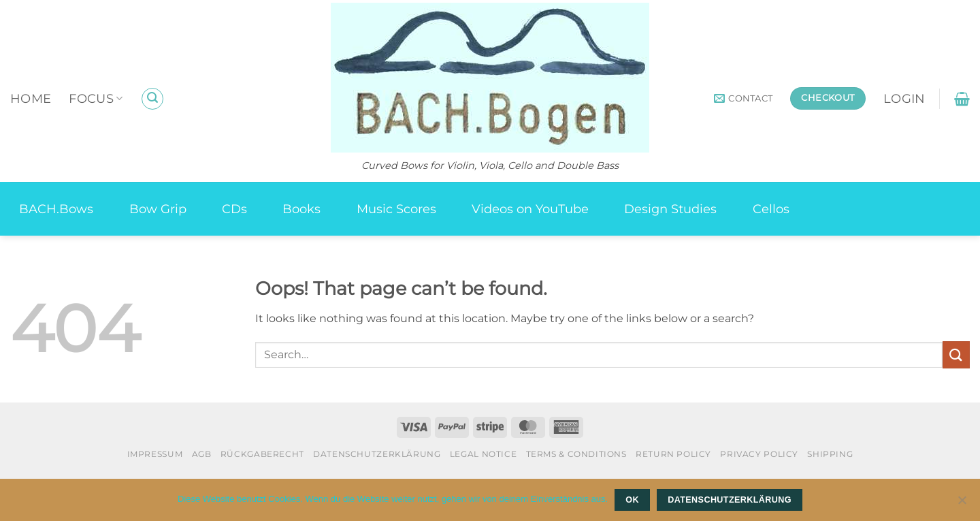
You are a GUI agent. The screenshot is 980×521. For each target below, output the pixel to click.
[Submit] (956, 354)
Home (31, 98)
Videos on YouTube (530, 209)
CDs (234, 209)
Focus (96, 98)
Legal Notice (483, 454)
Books (301, 209)
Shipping (830, 454)
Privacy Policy (759, 454)
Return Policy (673, 454)
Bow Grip (158, 209)
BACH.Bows (56, 209)
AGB (202, 454)
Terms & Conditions (576, 454)
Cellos (771, 209)
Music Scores (396, 209)
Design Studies (670, 209)
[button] (152, 99)
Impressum (155, 454)
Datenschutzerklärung (377, 454)
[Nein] (962, 504)
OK (632, 500)
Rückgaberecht (262, 454)
